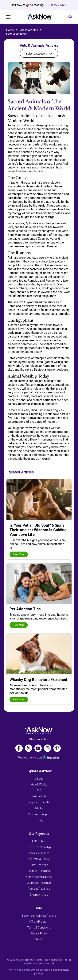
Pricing (39, 820)
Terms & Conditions (39, 928)
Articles (39, 808)
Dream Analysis (39, 895)
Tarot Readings (39, 865)
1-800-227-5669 (56, 5)
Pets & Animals (16, 34)
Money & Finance (39, 853)
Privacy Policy (39, 933)
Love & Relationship (39, 847)
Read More (19, 554)
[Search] (70, 17)
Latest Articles (28, 30)
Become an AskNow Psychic (39, 916)
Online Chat (39, 796)
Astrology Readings (39, 883)
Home (10, 30)
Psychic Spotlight (39, 802)
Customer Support (39, 814)
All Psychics (39, 841)
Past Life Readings (39, 889)
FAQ (39, 790)
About (39, 779)
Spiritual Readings (39, 871)
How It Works (39, 785)
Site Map (39, 939)
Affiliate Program (39, 922)
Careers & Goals (39, 859)
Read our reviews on (30, 758)
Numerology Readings (39, 877)
